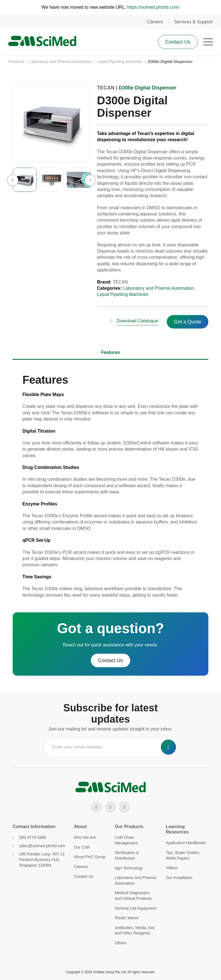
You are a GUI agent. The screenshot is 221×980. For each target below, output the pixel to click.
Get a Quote (188, 323)
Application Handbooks (186, 843)
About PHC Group (90, 857)
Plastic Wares (127, 918)
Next (90, 181)
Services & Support (193, 22)
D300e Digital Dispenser (147, 89)
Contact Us (178, 42)
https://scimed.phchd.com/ (153, 7)
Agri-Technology (129, 868)
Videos (172, 868)
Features (111, 353)
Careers (155, 22)
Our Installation (179, 878)
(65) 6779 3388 (29, 837)
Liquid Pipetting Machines (123, 295)
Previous (13, 181)
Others (121, 943)
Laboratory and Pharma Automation (158, 289)
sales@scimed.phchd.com (39, 846)
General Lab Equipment (136, 908)
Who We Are (85, 837)
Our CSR (82, 847)
